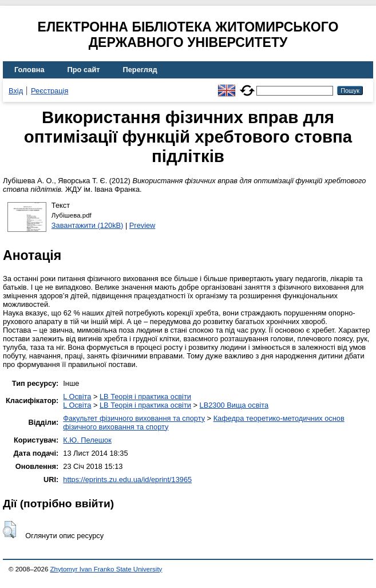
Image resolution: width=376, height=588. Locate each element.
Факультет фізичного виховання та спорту (134, 418)
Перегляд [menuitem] (140, 70)
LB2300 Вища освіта (234, 405)
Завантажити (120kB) (88, 225)
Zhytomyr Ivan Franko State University (106, 569)
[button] (9, 530)
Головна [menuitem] (29, 70)
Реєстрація (50, 91)
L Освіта (77, 396)
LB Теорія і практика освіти (145, 396)
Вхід (16, 91)
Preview (143, 225)
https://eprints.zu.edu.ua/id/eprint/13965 (127, 480)
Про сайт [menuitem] (84, 70)
